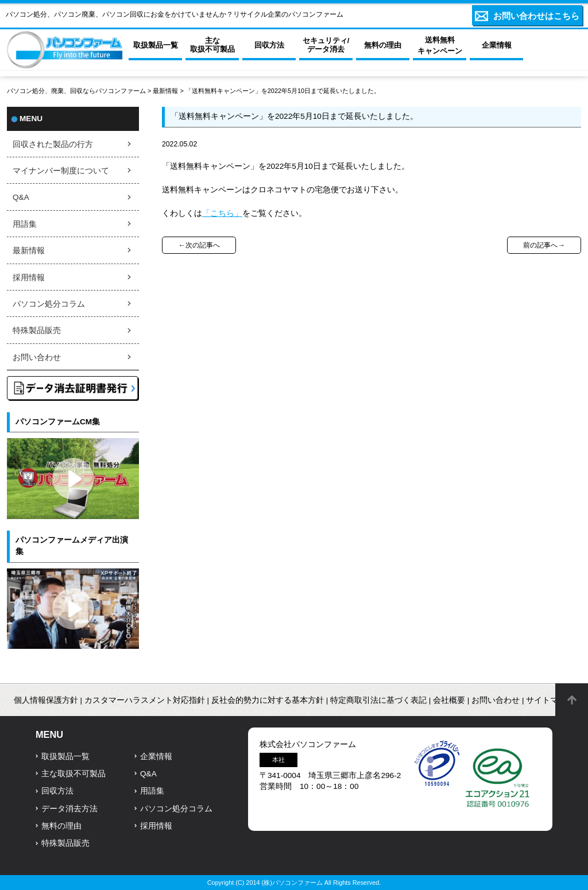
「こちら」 (222, 213)
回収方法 (57, 791)
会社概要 (449, 700)
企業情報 (156, 756)
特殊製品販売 (37, 330)
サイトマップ (550, 700)
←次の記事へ (199, 245)
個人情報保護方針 (46, 700)
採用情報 (29, 278)
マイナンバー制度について (61, 171)
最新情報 (165, 91)
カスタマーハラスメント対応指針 (145, 700)
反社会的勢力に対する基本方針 (268, 700)
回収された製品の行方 (53, 144)
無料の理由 (61, 826)
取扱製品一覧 (65, 756)
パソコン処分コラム (49, 304)
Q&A (21, 197)
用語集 (25, 224)
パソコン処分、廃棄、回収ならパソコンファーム (77, 91)
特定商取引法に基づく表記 (378, 700)
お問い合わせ (37, 357)
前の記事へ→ (544, 245)
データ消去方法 (69, 809)
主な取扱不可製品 (73, 774)
